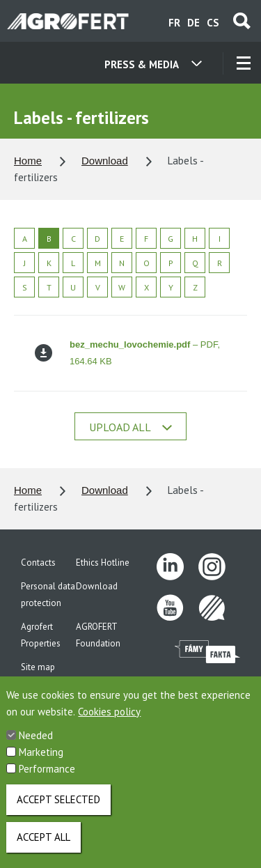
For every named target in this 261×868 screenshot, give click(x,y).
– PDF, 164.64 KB (127, 353)
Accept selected (58, 811)
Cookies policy (109, 723)
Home (28, 161)
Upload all (130, 427)
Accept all (43, 848)
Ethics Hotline (103, 563)
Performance (47, 780)
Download (105, 161)
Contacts (38, 563)
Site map (38, 667)
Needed (36, 746)
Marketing (41, 763)
